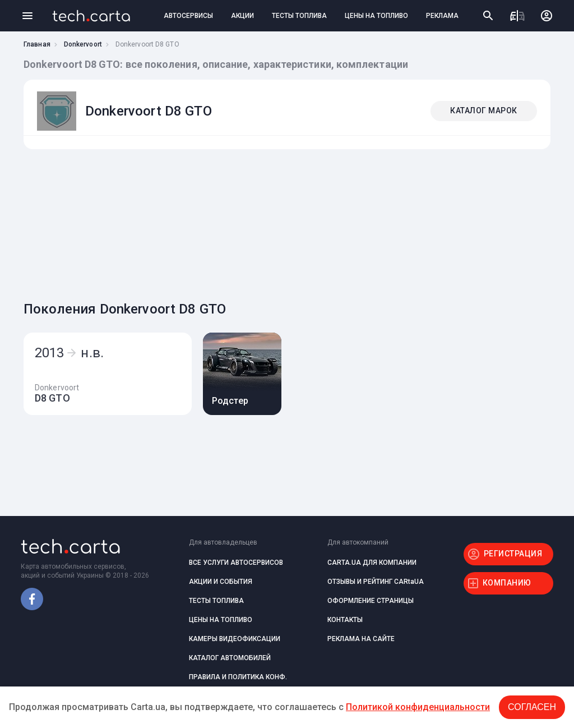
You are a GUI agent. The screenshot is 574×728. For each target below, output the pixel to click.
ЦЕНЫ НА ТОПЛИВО (376, 16)
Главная (37, 44)
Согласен (532, 707)
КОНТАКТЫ (345, 620)
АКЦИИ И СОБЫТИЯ (221, 582)
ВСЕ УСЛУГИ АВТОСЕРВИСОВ (236, 563)
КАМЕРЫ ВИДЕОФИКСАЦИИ (235, 639)
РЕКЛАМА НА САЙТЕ (361, 639)
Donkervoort (83, 44)
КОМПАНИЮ (507, 583)
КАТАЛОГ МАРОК (484, 110)
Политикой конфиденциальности (418, 707)
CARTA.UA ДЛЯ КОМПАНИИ (372, 563)
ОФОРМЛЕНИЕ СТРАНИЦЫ (371, 601)
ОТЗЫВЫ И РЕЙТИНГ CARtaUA (376, 582)
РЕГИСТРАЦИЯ (513, 554)
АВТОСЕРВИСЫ (188, 16)
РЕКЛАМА (442, 16)
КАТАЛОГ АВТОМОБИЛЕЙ (230, 658)
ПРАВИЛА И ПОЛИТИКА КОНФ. (238, 677)
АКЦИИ (242, 16)
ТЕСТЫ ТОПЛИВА (299, 16)
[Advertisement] (284, 222)
